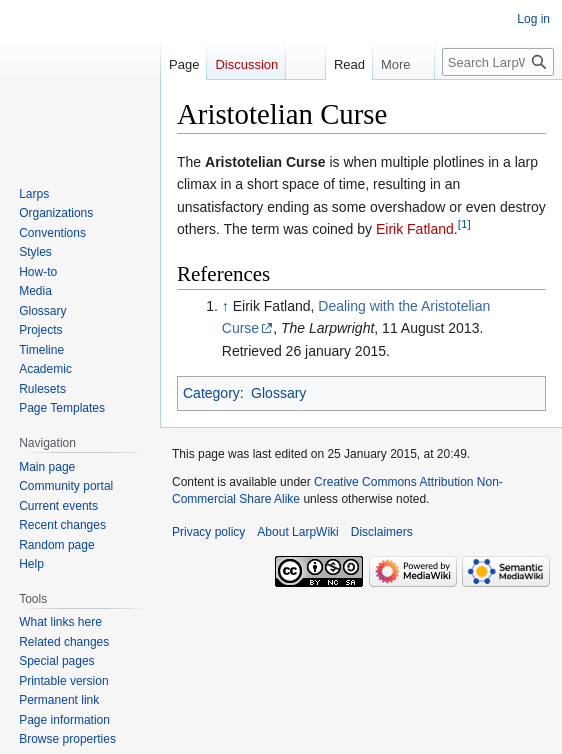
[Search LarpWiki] (498, 62)
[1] (464, 223)
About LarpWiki (297, 532)
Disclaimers (382, 532)
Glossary (278, 393)
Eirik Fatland (415, 229)
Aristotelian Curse (265, 162)
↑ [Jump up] (225, 306)
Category (211, 393)
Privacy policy (208, 532)
